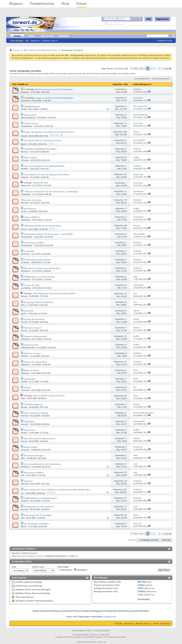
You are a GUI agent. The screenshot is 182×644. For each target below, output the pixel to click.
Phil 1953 (25, 484)
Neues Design (30, 157)
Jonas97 (24, 433)
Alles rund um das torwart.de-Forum (41, 50)
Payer (23, 398)
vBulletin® (86, 635)
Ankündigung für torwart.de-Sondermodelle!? (54, 293)
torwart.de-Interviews (34, 319)
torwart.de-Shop (32, 285)
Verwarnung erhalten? (34, 243)
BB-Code (142, 582)
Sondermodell (31, 447)
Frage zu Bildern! (32, 217)
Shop (65, 4)
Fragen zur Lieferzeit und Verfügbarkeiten (54, 98)
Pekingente (25, 271)
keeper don (26, 185)
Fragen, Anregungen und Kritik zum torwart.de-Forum (49, 132)
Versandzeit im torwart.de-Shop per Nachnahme (47, 174)
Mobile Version (31, 123)
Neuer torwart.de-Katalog (36, 413)
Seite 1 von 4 (139, 68)
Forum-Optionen (141, 79)
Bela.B (23, 144)
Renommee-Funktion (34, 473)
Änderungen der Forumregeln (38, 515)
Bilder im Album (32, 370)
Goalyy (24, 211)
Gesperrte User (31, 345)
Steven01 (25, 424)
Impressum (110, 617)
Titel (14, 84)
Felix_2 (24, 305)
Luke (23, 475)
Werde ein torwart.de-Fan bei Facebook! (54, 89)
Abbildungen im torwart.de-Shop (39, 277)
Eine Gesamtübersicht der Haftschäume (43, 464)
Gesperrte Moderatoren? (36, 336)
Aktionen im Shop (32, 353)
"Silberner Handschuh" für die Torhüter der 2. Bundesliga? (51, 192)
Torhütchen (26, 279)
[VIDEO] (141, 591)
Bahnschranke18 (28, 118)
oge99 (23, 313)
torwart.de (25, 101)
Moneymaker (26, 237)
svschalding (26, 288)
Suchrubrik (29, 251)
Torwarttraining (42, 4)
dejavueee (25, 254)
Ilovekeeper (26, 194)
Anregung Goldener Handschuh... (40, 302)
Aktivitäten (64, 36)
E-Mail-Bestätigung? (33, 404)
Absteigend (81, 570)
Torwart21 (25, 450)
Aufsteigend (65, 570)
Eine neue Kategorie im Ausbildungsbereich (44, 166)
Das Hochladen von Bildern (37, 524)
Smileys (141, 585)
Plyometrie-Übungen (34, 456)
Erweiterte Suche (165, 40)
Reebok (27, 387)
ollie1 (23, 458)
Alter (14, 567)
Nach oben (166, 540)
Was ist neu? (48, 36)
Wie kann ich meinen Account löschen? (42, 268)
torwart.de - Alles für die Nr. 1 (138, 624)
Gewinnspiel (30, 379)
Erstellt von (23, 84)
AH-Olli (24, 109)
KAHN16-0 (25, 467)
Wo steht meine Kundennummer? (40, 438)
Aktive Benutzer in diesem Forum (27, 556)
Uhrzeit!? (28, 481)
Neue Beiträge (17, 41)
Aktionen (35, 41)
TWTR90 (24, 169)
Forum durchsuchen (160, 79)
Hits (126, 84)
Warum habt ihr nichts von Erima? (49, 396)
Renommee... (30, 430)
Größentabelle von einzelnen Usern (41, 498)
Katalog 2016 (30, 115)
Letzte (167, 69)
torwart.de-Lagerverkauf (35, 362)
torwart (24, 136)
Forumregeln (144, 599)
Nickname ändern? (33, 328)
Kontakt (119, 624)
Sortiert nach (38, 567)
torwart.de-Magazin (92, 611)
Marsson (24, 152)
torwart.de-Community (117, 611)
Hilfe (149, 19)
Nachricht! (29, 311)
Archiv (156, 624)
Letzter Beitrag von (143, 84)
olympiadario (26, 126)
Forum (82, 4)
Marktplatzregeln (32, 106)
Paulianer (25, 92)
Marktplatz (29, 421)
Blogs (32, 36)
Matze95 (24, 177)
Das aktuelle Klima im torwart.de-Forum (43, 140)
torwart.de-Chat (40, 183)
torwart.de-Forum (70, 611)
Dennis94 (25, 203)
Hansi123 (25, 416)
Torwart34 (25, 390)
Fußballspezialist (28, 348)
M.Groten (25, 160)
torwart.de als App (33, 200)
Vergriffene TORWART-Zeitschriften (40, 149)
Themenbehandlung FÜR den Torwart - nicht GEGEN (48, 234)
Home (36, 611)
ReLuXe (24, 407)
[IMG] (140, 588)
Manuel (24, 296)
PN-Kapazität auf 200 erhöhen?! (39, 507)
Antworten (117, 84)
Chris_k (24, 229)
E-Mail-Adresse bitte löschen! (38, 260)
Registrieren (162, 19)
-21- (22, 493)
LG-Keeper (25, 262)
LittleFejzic (25, 365)
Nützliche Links (49, 41)
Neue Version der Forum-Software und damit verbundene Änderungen (57, 490)
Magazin (16, 4)
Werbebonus (30, 209)
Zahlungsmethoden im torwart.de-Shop (42, 226)
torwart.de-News (140, 611)
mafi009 (24, 382)
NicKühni (24, 356)
